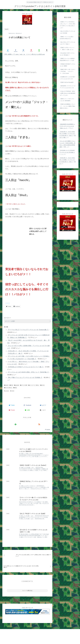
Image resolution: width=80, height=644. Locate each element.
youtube (17, 385)
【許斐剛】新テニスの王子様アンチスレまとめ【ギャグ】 (68, 78)
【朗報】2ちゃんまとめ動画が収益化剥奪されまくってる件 (67, 59)
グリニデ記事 (24, 385)
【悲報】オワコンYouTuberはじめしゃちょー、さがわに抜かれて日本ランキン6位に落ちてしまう (68, 25)
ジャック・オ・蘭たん (34, 385)
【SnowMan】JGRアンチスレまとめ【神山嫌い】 (67, 54)
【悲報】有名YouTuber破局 (67, 82)
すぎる (42, 385)
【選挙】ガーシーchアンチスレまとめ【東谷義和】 (67, 100)
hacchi (6, 385)
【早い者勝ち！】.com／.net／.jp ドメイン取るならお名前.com (24, 54)
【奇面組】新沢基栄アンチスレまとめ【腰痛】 (68, 65)
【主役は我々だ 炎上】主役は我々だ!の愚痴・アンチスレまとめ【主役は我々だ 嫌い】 (67, 134)
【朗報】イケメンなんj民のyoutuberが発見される (67, 38)
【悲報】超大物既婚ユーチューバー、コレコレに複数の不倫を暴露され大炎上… (68, 106)
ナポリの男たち (8, 388)
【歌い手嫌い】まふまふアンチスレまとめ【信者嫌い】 (25, 378)
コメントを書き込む (27, 591)
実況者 (12, 391)
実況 (15, 388)
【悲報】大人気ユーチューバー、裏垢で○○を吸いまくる (67, 49)
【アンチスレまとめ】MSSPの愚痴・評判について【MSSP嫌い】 (28, 372)
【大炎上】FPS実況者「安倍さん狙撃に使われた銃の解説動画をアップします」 (68, 93)
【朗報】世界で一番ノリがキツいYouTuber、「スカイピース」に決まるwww (68, 71)
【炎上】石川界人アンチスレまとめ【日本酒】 (68, 32)
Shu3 (11, 385)
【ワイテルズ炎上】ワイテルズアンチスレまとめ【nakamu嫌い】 (28, 330)
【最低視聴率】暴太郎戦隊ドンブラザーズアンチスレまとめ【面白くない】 (67, 126)
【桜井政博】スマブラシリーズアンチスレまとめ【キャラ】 (68, 87)
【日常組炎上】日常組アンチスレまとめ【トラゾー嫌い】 (26, 367)
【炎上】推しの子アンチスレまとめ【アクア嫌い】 (68, 43)
